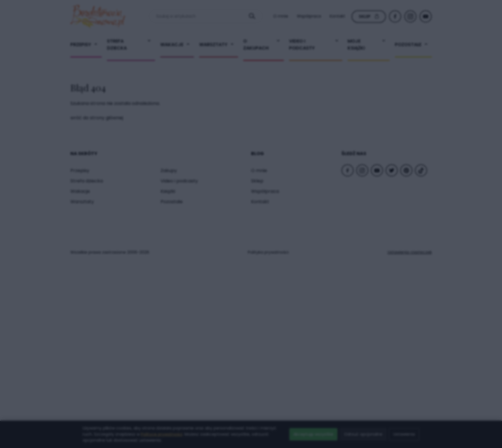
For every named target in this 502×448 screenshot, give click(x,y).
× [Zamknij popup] (341, 110)
